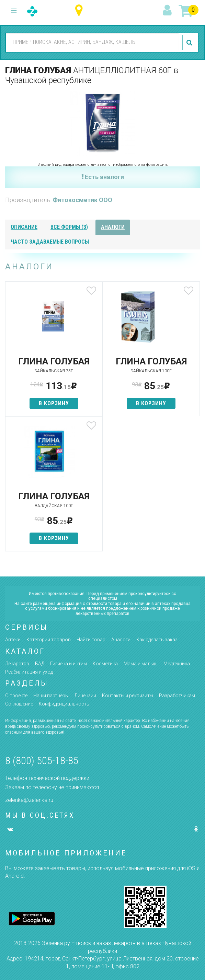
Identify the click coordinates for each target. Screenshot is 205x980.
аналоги (113, 227)
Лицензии (85, 696)
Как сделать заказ (157, 640)
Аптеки (13, 640)
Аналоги (121, 640)
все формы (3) (69, 227)
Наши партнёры (51, 696)
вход (168, 11)
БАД (40, 664)
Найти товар (91, 640)
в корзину (54, 403)
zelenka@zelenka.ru (29, 800)
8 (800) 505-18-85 (42, 761)
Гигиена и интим (69, 664)
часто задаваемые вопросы (50, 242)
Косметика (105, 664)
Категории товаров (49, 640)
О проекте (16, 696)
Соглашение (19, 704)
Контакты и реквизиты (128, 696)
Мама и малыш (141, 664)
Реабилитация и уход (29, 672)
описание (24, 227)
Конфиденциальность (64, 704)
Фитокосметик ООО (82, 200)
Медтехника (177, 664)
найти (190, 43)
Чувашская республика (81, 10)
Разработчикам (177, 696)
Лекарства (17, 664)
